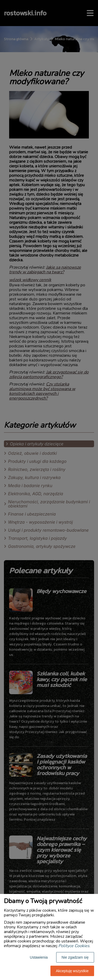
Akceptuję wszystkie (72, 971)
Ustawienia (39, 957)
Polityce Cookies (74, 946)
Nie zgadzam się (75, 957)
